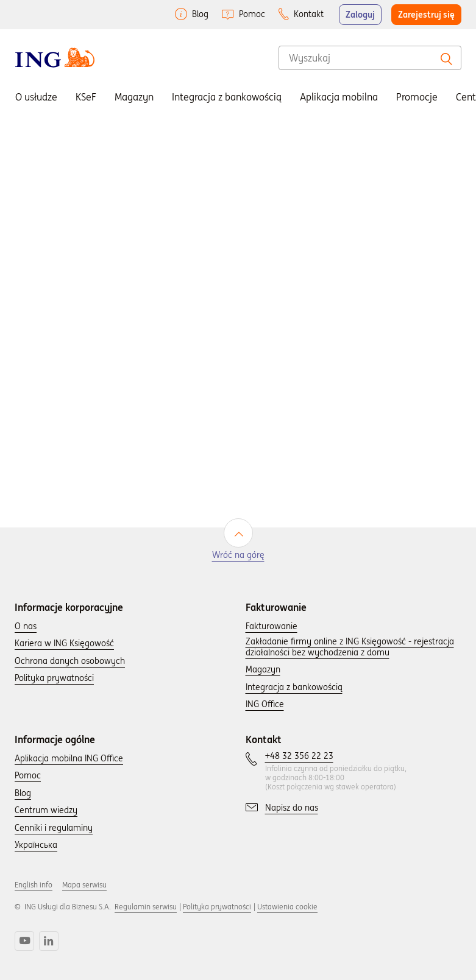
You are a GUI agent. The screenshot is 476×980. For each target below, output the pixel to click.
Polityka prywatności (217, 907)
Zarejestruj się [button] (426, 15)
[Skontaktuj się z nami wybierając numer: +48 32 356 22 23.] (299, 756)
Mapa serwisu (84, 885)
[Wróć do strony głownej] (55, 58)
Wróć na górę (238, 555)
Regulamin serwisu (146, 907)
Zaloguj (360, 15)
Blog (200, 14)
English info (34, 885)
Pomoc (252, 14)
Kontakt (309, 14)
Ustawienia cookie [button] (287, 907)
